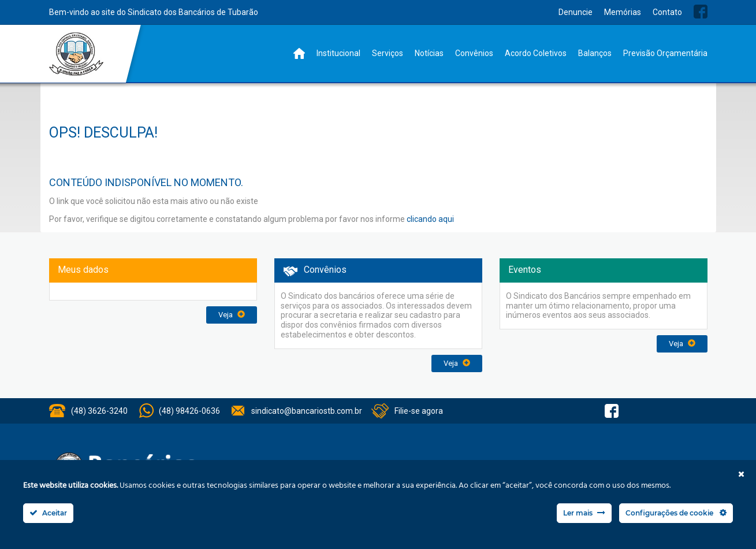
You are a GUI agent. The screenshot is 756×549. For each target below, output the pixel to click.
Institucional (338, 53)
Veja (232, 315)
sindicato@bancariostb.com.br (307, 411)
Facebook (701, 12)
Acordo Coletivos (536, 53)
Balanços (595, 53)
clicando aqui (430, 219)
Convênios (474, 53)
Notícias (429, 53)
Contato (667, 12)
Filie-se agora (419, 411)
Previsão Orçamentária (665, 53)
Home (299, 53)
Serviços (388, 53)
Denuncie (576, 12)
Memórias (623, 12)
